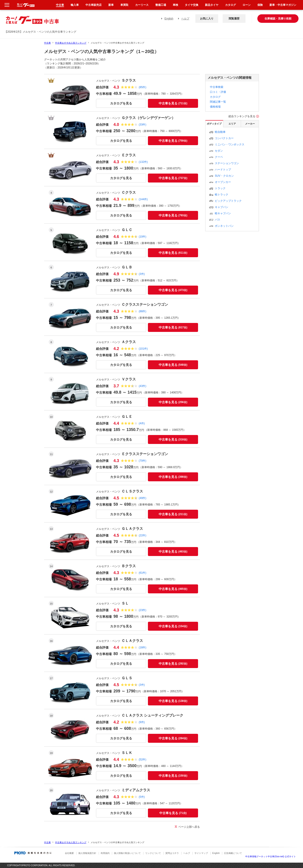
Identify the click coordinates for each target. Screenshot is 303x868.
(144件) (143, 199)
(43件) (142, 386)
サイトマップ (201, 853)
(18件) (142, 647)
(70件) (142, 461)
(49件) (142, 498)
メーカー (250, 124)
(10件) (142, 237)
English (169, 19)
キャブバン (222, 207)
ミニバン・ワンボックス (230, 144)
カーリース (142, 5)
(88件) (142, 311)
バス (218, 220)
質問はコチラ (172, 853)
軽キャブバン (223, 213)
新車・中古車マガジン (283, 5)
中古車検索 (217, 87)
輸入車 (75, 5)
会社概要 (69, 853)
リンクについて (153, 853)
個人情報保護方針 (87, 853)
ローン (247, 5)
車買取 (124, 5)
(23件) (142, 610)
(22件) (142, 535)
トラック (220, 188)
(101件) (143, 349)
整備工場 (161, 5)
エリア (232, 124)
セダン (219, 151)
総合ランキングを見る (242, 116)
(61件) (142, 573)
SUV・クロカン (224, 176)
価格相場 (215, 107)
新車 (111, 5)
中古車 (47, 43)
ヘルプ (185, 19)
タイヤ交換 (192, 5)
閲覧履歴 (234, 19)
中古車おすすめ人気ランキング (71, 43)
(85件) (142, 87)
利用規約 (105, 853)
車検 (175, 5)
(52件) (142, 760)
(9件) (142, 722)
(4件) (142, 423)
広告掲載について (233, 853)
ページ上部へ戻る (189, 827)
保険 (260, 5)
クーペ (219, 157)
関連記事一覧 (218, 102)
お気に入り (207, 19)
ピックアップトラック (228, 201)
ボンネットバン (224, 226)
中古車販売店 (94, 5)
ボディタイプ (214, 124)
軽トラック (222, 195)
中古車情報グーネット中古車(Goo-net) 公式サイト (271, 856)
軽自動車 (220, 132)
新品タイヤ (212, 5)
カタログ (215, 97)
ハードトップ (223, 170)
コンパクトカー (224, 138)
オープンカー (223, 182)
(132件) (143, 162)
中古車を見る (173, 103)
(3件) (142, 274)
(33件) (142, 125)
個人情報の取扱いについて (127, 853)
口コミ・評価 (218, 92)
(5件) (142, 797)
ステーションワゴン (227, 163)
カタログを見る (121, 103)
